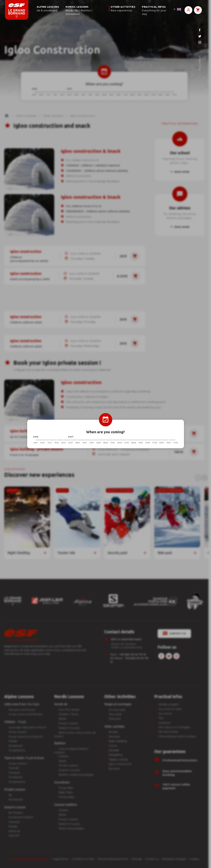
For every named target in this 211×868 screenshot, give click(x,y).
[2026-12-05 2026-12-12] (46, 440)
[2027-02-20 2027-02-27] (123, 440)
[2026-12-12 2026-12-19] (53, 440)
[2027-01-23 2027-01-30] (95, 440)
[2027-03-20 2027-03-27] (151, 440)
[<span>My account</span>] (188, 10)
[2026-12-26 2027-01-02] (67, 440)
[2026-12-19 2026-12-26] (60, 440)
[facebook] (200, 30)
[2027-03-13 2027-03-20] (144, 440)
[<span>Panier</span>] (198, 10)
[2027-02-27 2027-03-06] (130, 440)
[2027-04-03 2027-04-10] (165, 440)
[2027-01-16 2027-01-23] (88, 440)
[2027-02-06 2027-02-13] (109, 440)
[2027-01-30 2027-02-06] (102, 440)
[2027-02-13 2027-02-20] (116, 440)
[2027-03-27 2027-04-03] (158, 440)
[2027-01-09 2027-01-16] (81, 440)
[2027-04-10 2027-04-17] (172, 440)
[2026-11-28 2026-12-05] (39, 440)
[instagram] (200, 42)
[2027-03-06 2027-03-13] (137, 440)
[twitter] (200, 36)
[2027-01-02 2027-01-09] (74, 440)
